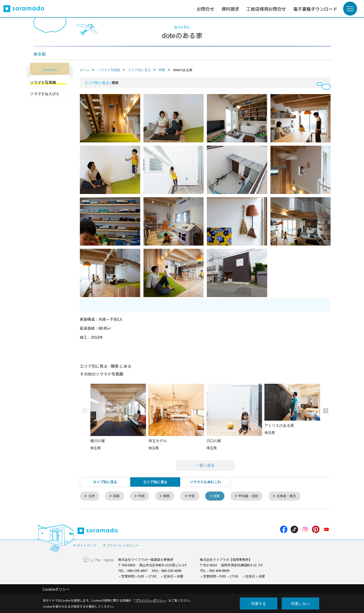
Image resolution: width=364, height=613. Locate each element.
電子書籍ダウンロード (315, 9)
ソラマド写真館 (43, 82)
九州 (92, 496)
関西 (169, 496)
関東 (221, 496)
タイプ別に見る (105, 482)
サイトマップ (87, 546)
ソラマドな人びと (45, 94)
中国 (143, 496)
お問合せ (205, 9)
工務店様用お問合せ (266, 9)
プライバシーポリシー (123, 546)
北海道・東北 (293, 496)
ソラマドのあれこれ (205, 482)
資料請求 (230, 9)
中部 (195, 496)
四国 (117, 496)
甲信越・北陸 (253, 496)
